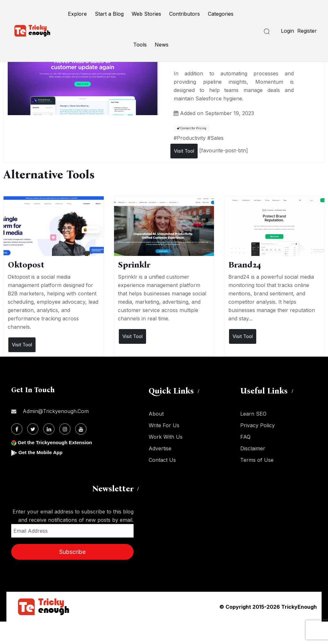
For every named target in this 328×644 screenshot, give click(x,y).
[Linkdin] (49, 429)
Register (307, 31)
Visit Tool (184, 151)
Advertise (160, 448)
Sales (217, 138)
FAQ (245, 437)
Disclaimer (253, 448)
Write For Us (164, 425)
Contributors (184, 14)
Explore (77, 14)
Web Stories (146, 14)
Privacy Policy (258, 425)
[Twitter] (33, 429)
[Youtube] (81, 429)
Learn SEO (253, 414)
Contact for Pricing (192, 128)
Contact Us (162, 460)
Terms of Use (257, 460)
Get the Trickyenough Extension (57, 442)
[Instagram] (65, 429)
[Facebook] (17, 429)
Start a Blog (109, 14)
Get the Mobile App (41, 452)
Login (287, 31)
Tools (140, 45)
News (162, 45)
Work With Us (166, 437)
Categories (221, 14)
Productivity (191, 138)
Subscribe (72, 552)
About (156, 414)
